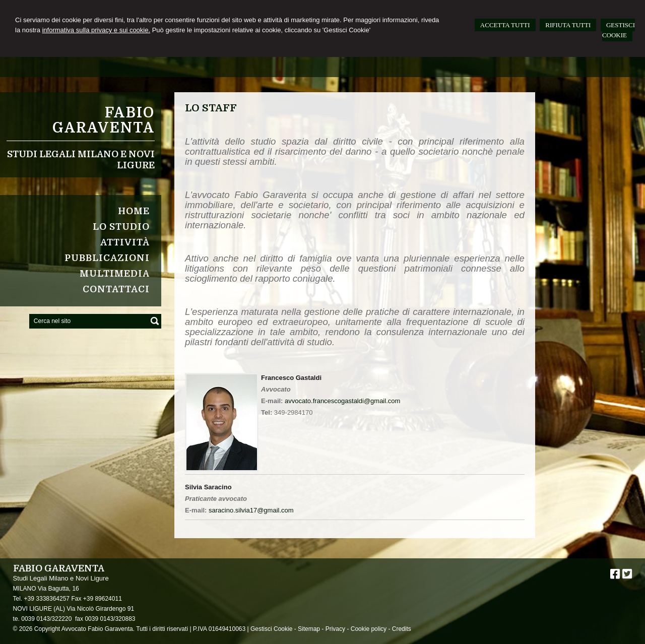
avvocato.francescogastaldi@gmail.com (342, 401)
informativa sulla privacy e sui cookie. (96, 30)
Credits (402, 629)
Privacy (335, 629)
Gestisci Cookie (271, 629)
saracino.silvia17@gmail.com (251, 510)
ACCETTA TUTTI (505, 25)
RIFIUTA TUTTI (568, 25)
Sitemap (309, 629)
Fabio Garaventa (104, 120)
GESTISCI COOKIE (619, 30)
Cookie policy (369, 629)
